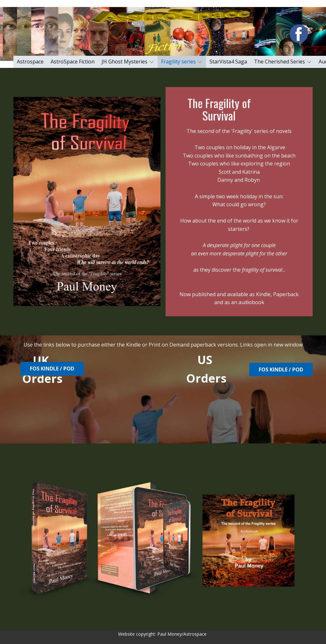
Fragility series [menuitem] (178, 62)
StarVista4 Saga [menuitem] (228, 62)
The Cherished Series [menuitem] (280, 62)
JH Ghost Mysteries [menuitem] (124, 62)
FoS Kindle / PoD (52, 369)
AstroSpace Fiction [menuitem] (73, 62)
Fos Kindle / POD (281, 370)
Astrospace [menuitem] (30, 62)
